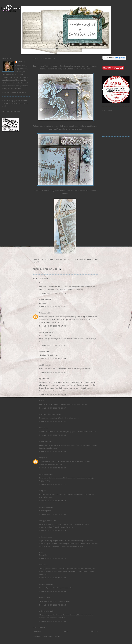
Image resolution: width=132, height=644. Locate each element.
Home (66, 631)
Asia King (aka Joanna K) (48, 414)
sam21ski (43, 365)
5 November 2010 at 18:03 (53, 359)
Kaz (41, 401)
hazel (41, 565)
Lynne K (42, 378)
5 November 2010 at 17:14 (53, 293)
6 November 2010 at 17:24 (53, 578)
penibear (42, 351)
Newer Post (37, 631)
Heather (42, 283)
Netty (41, 490)
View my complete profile (14, 92)
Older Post (94, 631)
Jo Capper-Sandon (46, 521)
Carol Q (22, 62)
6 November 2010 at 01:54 (53, 501)
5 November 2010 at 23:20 (53, 468)
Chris (41, 428)
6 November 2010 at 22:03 (53, 591)
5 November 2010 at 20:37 (53, 408)
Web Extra (75, 191)
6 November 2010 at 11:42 (53, 559)
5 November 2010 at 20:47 (53, 421)
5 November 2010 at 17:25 (53, 307)
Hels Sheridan (44, 611)
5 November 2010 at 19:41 (53, 372)
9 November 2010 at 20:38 (53, 621)
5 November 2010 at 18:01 (53, 345)
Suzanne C (43, 598)
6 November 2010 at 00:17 (53, 484)
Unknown (43, 313)
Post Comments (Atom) (51, 636)
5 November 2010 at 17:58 (53, 326)
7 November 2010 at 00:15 (53, 605)
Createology (44, 474)
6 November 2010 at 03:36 (53, 514)
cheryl (41, 458)
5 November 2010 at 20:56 (53, 435)
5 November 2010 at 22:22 (53, 452)
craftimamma (44, 537)
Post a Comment (39, 627)
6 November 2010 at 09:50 (53, 531)
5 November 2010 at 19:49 (53, 394)
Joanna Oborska (45, 332)
